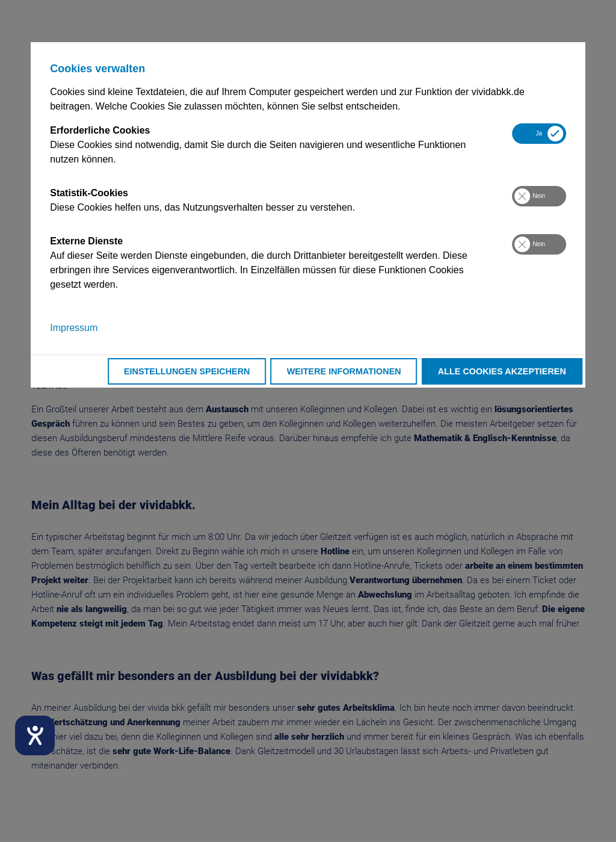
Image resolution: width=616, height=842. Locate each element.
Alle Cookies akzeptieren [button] (502, 371)
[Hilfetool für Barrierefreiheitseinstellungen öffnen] (35, 735)
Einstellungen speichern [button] (187, 371)
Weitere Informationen (344, 371)
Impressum (74, 328)
